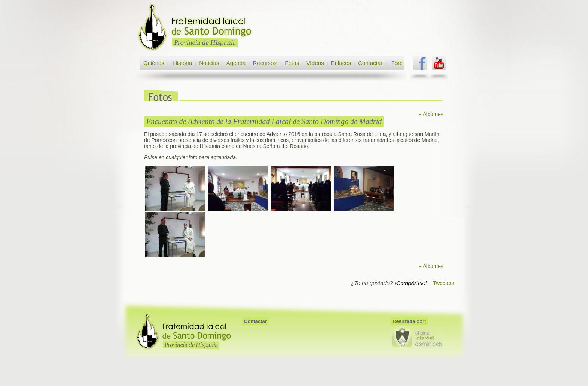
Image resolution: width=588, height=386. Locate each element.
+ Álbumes (431, 114)
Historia (182, 63)
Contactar (370, 63)
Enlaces (341, 63)
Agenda (236, 63)
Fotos (292, 63)
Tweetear (444, 283)
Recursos (265, 63)
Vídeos (315, 63)
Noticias (209, 63)
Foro (397, 63)
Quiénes (154, 63)
